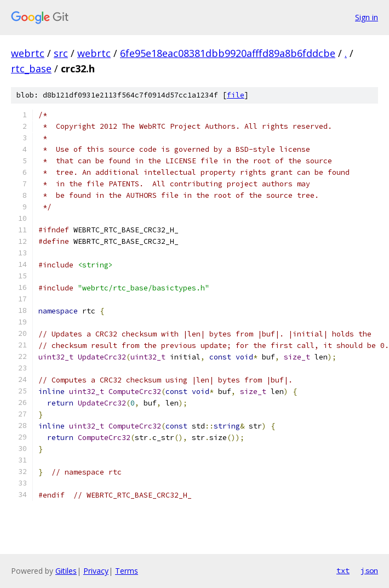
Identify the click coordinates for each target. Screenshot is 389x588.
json (369, 570)
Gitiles (66, 571)
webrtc (28, 53)
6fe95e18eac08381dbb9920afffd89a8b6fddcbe (228, 53)
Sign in (367, 17)
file (236, 95)
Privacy (96, 571)
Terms (127, 571)
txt (343, 570)
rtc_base (31, 68)
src (61, 53)
